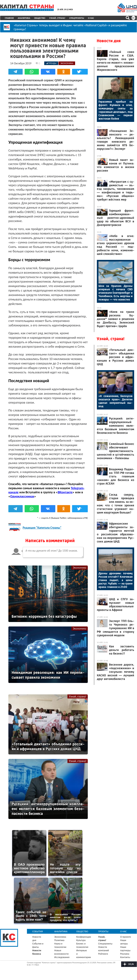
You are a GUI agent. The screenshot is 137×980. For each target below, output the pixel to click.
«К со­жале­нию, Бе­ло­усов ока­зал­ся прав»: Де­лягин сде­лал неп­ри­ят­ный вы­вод (116, 401)
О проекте (126, 937)
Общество (40, 18)
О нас (91, 18)
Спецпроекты (77, 18)
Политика (59, 940)
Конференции (84, 937)
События (38, 931)
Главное (9, 18)
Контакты (125, 957)
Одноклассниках (22, 496)
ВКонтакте (65, 492)
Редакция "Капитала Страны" (42, 528)
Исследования (62, 957)
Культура (81, 940)
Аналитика (24, 18)
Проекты (103, 931)
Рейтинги (103, 954)
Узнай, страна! (57, 18)
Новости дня (109, 41)
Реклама (125, 954)
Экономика (80, 568)
